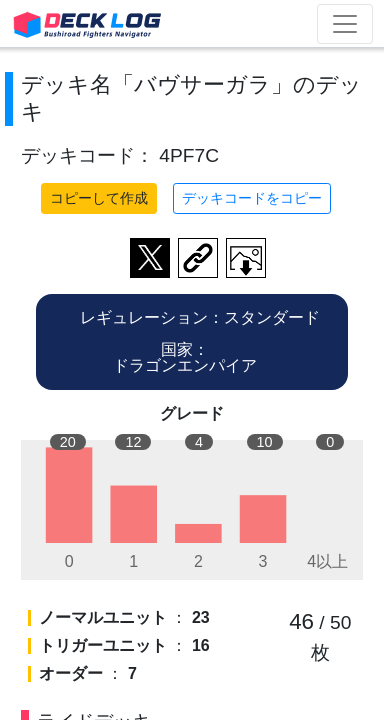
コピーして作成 (99, 198)
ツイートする (150, 258)
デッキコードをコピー (252, 198)
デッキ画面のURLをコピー (198, 258)
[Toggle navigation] (345, 24)
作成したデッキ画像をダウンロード (246, 258)
